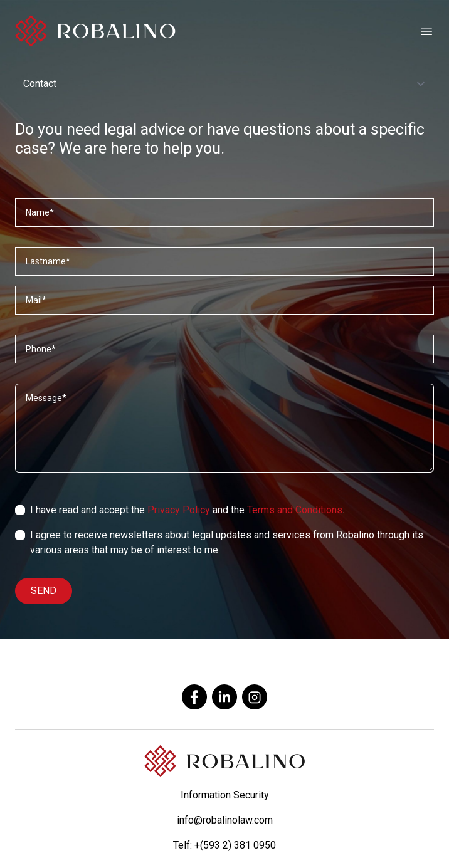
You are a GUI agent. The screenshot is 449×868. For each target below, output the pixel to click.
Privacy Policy (179, 510)
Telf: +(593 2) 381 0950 (224, 845)
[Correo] (224, 300)
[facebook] (194, 697)
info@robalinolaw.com (225, 820)
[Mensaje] (224, 428)
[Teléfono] (224, 349)
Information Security (225, 795)
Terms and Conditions (295, 510)
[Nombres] (224, 212)
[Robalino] (95, 31)
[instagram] (255, 697)
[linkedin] (224, 697)
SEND (44, 591)
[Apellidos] (224, 261)
